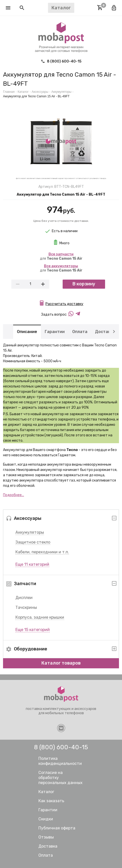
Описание (27, 331)
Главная (9, 92)
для (61, 256)
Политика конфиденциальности (60, 761)
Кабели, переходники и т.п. (42, 552)
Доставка (105, 331)
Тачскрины (26, 607)
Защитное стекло (33, 542)
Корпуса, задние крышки (40, 617)
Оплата (80, 331)
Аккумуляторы (30, 532)
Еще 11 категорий (32, 564)
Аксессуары (40, 92)
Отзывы (46, 837)
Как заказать (51, 801)
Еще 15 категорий (33, 630)
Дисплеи (24, 598)
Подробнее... (14, 495)
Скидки (46, 819)
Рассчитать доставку (64, 304)
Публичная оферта (57, 828)
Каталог (23, 92)
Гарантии (55, 331)
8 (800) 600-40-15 (61, 61)
